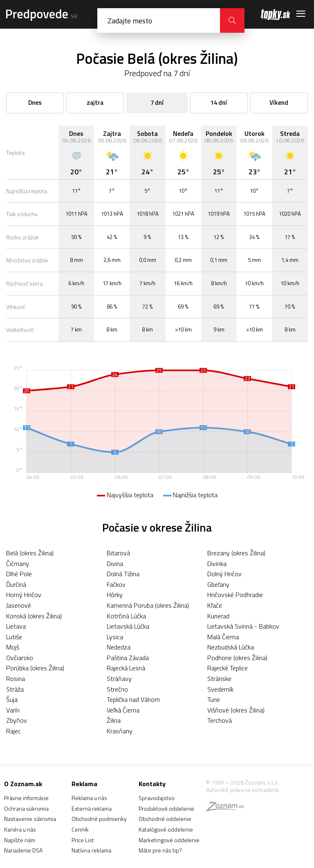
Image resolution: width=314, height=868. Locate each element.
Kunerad (218, 616)
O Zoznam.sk (23, 784)
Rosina (16, 679)
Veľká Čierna (123, 710)
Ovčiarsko (20, 658)
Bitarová (118, 553)
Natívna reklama (91, 850)
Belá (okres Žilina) (30, 553)
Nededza (119, 647)
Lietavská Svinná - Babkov (243, 626)
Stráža (15, 689)
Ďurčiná (16, 584)
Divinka (217, 564)
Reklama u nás (89, 798)
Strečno (117, 689)
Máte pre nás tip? (160, 850)
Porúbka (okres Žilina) (35, 668)
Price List (83, 840)
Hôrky (115, 595)
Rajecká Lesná (126, 668)
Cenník (80, 829)
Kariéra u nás (20, 829)
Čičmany (18, 564)
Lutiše (14, 637)
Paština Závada (128, 658)
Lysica (115, 637)
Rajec (13, 731)
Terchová (220, 720)
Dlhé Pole (19, 574)
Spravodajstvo (157, 798)
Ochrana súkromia (26, 808)
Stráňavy (119, 679)
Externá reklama (92, 808)
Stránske (219, 679)
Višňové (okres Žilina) (236, 710)
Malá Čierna (223, 637)
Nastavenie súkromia (30, 819)
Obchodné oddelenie (165, 819)
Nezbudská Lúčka (231, 647)
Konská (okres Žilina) (34, 616)
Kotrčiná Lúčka (126, 616)
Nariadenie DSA (23, 850)
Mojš (13, 647)
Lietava (16, 626)
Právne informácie (26, 798)
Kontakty (152, 784)
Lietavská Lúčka (128, 626)
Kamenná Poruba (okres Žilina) (148, 605)
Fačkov (116, 584)
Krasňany (120, 731)
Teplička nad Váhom (133, 699)
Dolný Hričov (224, 574)
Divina (115, 564)
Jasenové (19, 605)
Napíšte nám (20, 840)
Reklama (84, 784)
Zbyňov (17, 720)
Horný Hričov (24, 595)
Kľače (215, 605)
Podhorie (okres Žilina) (237, 658)
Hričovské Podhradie (235, 595)
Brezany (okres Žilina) (236, 553)
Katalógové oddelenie (166, 829)
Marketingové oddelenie (169, 840)
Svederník (220, 689)
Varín (13, 710)
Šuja (12, 699)
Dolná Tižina (123, 574)
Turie (214, 699)
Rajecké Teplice (228, 668)
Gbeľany (218, 584)
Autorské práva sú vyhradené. (243, 790)
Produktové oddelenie (166, 808)
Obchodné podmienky (99, 819)
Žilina (114, 720)
